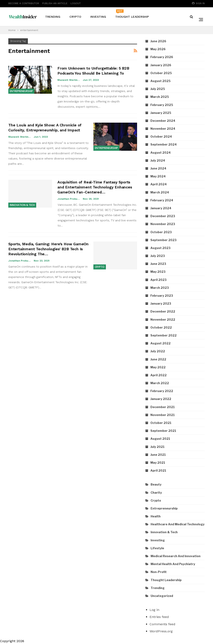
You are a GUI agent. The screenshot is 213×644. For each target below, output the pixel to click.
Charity (156, 493)
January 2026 (161, 65)
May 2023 (158, 272)
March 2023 (160, 288)
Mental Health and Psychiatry (173, 564)
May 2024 (158, 176)
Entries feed (159, 617)
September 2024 (164, 144)
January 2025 (161, 113)
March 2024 (160, 192)
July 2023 (158, 256)
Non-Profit (159, 572)
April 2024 (159, 184)
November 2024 (163, 129)
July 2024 (158, 160)
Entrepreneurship (21, 91)
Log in (154, 610)
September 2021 (163, 431)
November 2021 (163, 415)
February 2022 (162, 391)
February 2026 (162, 57)
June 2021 (158, 455)
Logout (76, 3)
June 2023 (158, 264)
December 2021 (163, 407)
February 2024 (162, 200)
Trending (53, 17)
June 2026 (158, 41)
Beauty (156, 484)
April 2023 (159, 280)
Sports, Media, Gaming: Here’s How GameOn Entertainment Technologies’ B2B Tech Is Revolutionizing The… (48, 249)
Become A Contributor (24, 3)
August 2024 (161, 153)
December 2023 (163, 216)
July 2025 (158, 89)
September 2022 (163, 335)
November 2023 (163, 224)
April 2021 (158, 470)
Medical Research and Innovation (176, 556)
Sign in (198, 3)
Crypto (75, 17)
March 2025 (160, 97)
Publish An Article (55, 3)
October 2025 (161, 73)
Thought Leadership (132, 14)
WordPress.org (161, 631)
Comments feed (162, 624)
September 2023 (163, 240)
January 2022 (161, 399)
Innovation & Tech (22, 205)
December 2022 (163, 311)
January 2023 (161, 303)
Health (156, 516)
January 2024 (161, 208)
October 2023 (161, 232)
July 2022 (158, 351)
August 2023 (160, 248)
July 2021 (157, 447)
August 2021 (160, 439)
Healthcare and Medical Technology (178, 524)
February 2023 (162, 296)
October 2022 (161, 327)
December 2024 (163, 121)
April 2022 (159, 375)
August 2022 (160, 343)
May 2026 (158, 49)
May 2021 (158, 463)
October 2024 (161, 136)
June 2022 (158, 359)
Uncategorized (162, 596)
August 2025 (160, 81)
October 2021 (161, 423)
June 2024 (158, 168)
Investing (98, 17)
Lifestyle (157, 548)
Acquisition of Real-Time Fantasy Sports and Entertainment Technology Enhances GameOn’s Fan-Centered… (95, 187)
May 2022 (158, 367)
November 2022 (163, 320)
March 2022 (160, 383)
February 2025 (162, 105)
